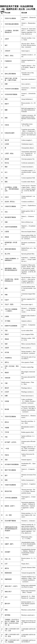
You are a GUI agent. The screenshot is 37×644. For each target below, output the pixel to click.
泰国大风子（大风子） (12, 586)
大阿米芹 (7, 51)
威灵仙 (7, 568)
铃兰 (6, 172)
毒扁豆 (7, 373)
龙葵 (6, 460)
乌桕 (6, 437)
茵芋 (6, 476)
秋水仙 (7, 163)
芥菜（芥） (8, 559)
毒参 (6, 167)
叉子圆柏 (7, 321)
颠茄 (6, 99)
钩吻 (6, 295)
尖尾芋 (7, 39)
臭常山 (7, 362)
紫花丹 (7, 388)
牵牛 (6, 597)
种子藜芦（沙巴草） (11, 442)
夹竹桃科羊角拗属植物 (12, 464)
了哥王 (7, 538)
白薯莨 (7, 232)
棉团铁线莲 (8, 573)
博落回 (7, 339)
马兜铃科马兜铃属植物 (12, 89)
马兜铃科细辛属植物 (11, 94)
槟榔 (6, 84)
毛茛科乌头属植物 (10, 18)
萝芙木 (7, 422)
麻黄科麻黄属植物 (10, 249)
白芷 (6, 67)
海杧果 (7, 140)
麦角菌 (7, 159)
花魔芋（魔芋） (10, 544)
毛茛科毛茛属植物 (10, 417)
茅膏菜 (7, 237)
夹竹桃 (7, 352)
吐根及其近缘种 (10, 133)
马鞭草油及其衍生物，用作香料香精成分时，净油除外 (12, 529)
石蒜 (6, 331)
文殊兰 (7, 197)
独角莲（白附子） (10, 506)
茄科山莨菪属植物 (10, 74)
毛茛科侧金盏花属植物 (12, 24)
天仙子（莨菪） (10, 304)
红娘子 (7, 300)
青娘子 (7, 334)
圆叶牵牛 (7, 604)
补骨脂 (7, 401)
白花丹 (7, 392)
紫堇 (6, 182)
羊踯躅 (7, 428)
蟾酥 (6, 110)
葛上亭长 (7, 254)
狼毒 (6, 480)
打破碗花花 (8, 61)
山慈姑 (7, 316)
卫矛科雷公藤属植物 (11, 498)
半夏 (6, 383)
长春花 (7, 125)
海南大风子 (8, 592)
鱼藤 (6, 222)
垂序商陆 (7, 615)
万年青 (7, 432)
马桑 (6, 178)
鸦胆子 (7, 104)
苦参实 (7, 455)
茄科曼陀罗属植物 (10, 217)
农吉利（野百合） (10, 202)
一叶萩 (7, 449)
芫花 (6, 212)
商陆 (6, 610)
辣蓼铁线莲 (8, 579)
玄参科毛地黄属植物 (11, 227)
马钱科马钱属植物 (10, 485)
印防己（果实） (10, 56)
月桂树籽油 (8, 358)
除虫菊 (7, 409)
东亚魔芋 (7, 552)
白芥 (6, 564)
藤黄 (6, 288)
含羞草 (7, 348)
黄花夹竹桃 (8, 491)
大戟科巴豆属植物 (10, 206)
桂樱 (6, 396)
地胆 (6, 344)
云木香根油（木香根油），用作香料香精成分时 (12, 189)
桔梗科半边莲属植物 (11, 326)
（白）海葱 (8, 515)
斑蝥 (6, 118)
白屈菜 (7, 144)
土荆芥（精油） (10, 153)
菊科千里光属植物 (10, 470)
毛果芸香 (7, 378)
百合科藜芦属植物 (10, 521)
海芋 (6, 45)
